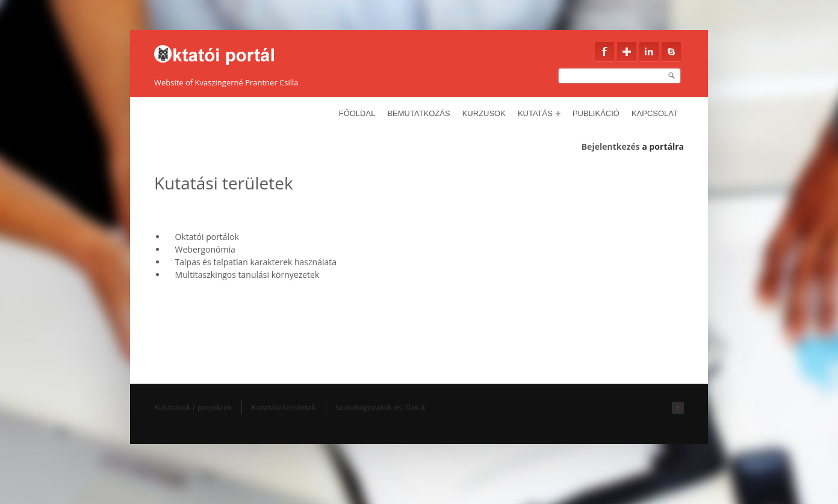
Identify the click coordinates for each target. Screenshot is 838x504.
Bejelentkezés (611, 146)
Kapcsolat (655, 113)
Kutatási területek (284, 407)
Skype (671, 52)
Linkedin (649, 52)
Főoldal (357, 113)
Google (627, 52)
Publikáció (596, 113)
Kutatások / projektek (193, 407)
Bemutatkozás (418, 113)
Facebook (604, 52)
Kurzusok (484, 113)
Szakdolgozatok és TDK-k (380, 407)
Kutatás (539, 113)
